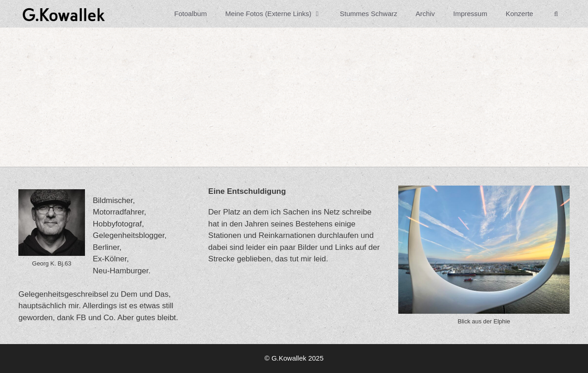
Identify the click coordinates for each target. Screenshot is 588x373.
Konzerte (520, 14)
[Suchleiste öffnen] (556, 14)
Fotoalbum (190, 14)
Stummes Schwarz (369, 14)
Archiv (425, 14)
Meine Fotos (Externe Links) (278, 14)
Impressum (470, 14)
